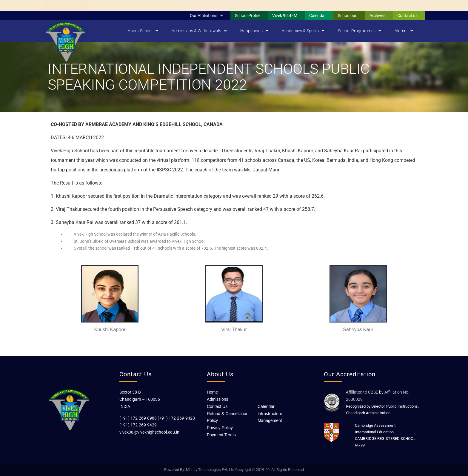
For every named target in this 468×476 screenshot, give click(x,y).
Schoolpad (348, 16)
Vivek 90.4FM (285, 16)
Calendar (318, 16)
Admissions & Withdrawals (199, 31)
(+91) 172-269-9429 (138, 425)
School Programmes (360, 31)
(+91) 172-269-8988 (138, 418)
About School (143, 31)
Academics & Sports (303, 31)
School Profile (248, 16)
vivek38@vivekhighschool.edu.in (149, 432)
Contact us (407, 16)
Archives (377, 16)
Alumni (404, 31)
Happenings (254, 31)
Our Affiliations (206, 16)
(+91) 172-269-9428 (176, 418)
